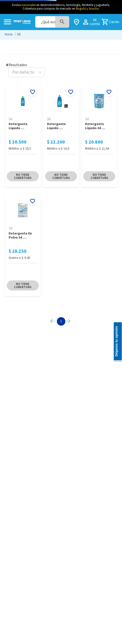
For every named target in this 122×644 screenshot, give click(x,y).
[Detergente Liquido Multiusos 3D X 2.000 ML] (61, 137)
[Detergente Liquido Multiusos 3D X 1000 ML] (23, 137)
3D (19, 34)
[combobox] (52, 22)
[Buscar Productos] (62, 22)
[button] (23, 176)
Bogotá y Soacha (87, 9)
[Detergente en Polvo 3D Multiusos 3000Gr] (23, 246)
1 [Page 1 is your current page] (61, 321)
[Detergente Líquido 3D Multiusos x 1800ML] (99, 137)
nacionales (29, 5)
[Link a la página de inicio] (9, 34)
